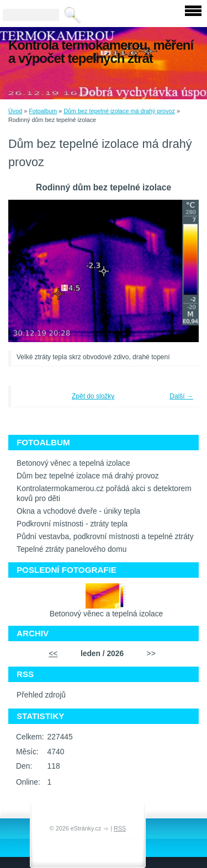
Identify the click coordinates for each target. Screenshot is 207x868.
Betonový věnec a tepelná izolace (73, 463)
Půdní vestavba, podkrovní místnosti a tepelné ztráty (105, 537)
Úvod (15, 111)
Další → (181, 396)
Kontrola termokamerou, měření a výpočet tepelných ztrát (101, 52)
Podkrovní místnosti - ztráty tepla (72, 524)
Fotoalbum (43, 111)
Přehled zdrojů (41, 695)
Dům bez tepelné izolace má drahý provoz (119, 111)
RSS (120, 828)
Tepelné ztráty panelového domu (71, 549)
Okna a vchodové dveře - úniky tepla (78, 511)
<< (53, 654)
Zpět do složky (93, 396)
